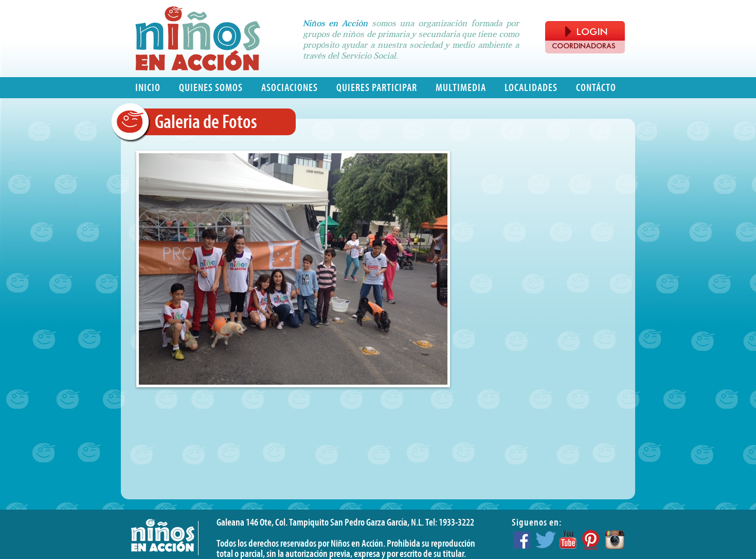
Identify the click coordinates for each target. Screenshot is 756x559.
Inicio (148, 88)
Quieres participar (377, 88)
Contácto (596, 88)
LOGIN (586, 32)
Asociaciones (290, 88)
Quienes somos (211, 88)
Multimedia (461, 88)
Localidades (531, 88)
